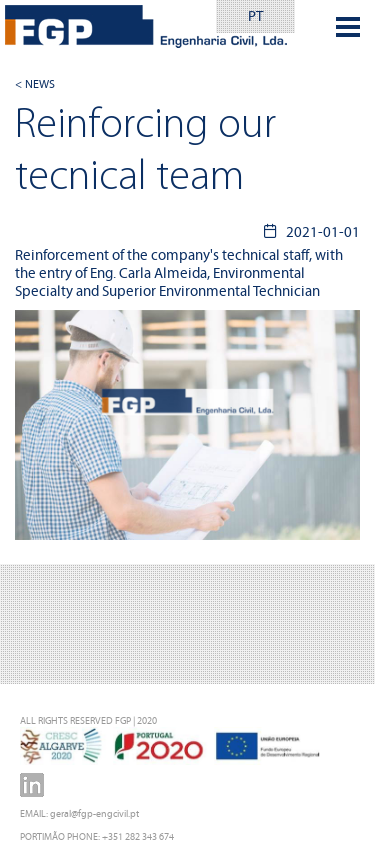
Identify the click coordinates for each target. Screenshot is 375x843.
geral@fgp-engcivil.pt (94, 813)
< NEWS (35, 84)
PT (255, 16)
